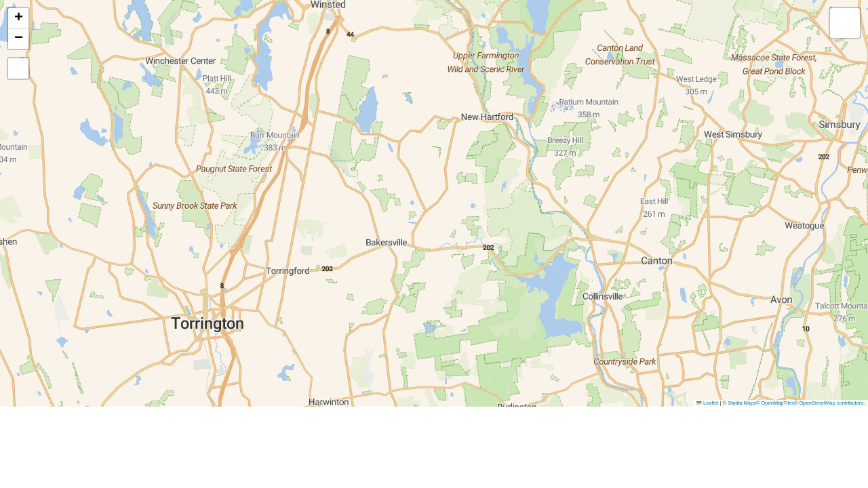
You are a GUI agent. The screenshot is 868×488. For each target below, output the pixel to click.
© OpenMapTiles (775, 403)
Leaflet (707, 403)
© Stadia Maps (739, 403)
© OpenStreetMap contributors (829, 403)
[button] (18, 18)
